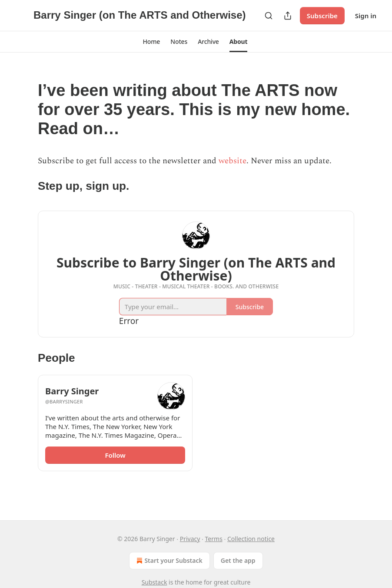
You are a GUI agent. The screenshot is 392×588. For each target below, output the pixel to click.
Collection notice (251, 539)
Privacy (190, 539)
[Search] (269, 16)
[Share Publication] (288, 16)
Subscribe (322, 16)
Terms (214, 539)
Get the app (238, 560)
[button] (152, 42)
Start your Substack (168, 561)
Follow (115, 455)
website (233, 161)
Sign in (366, 16)
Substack (154, 582)
